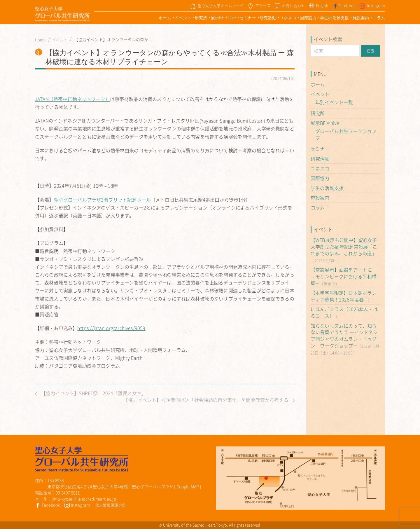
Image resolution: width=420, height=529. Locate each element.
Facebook (47, 505)
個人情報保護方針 (111, 505)
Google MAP (188, 486)
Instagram (77, 505)
